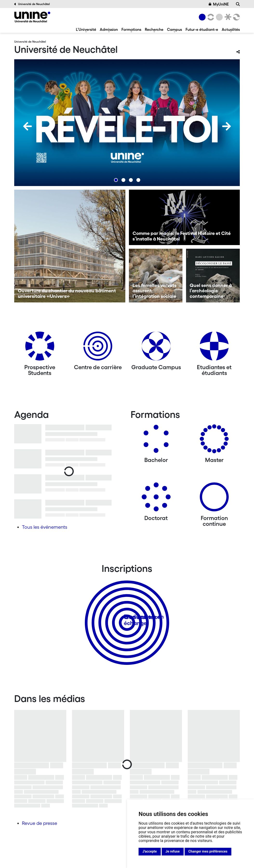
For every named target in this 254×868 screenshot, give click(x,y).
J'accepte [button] (150, 851)
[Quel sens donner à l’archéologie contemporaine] (213, 276)
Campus (174, 29)
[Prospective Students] (40, 348)
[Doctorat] (156, 499)
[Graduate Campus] (156, 348)
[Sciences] (219, 17)
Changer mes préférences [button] (208, 851)
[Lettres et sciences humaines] (210, 17)
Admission (109, 29)
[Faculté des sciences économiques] (236, 17)
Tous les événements (45, 527)
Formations (131, 29)
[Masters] (214, 441)
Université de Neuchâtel (32, 4)
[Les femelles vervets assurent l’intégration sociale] (156, 276)
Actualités (231, 29)
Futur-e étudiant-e (202, 29)
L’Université (86, 29)
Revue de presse (40, 823)
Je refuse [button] (173, 851)
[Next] (227, 126)
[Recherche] (238, 4)
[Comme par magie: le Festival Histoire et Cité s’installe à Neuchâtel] (184, 217)
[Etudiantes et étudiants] (214, 348)
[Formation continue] (214, 499)
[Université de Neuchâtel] (32, 17)
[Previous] (27, 126)
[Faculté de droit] (227, 17)
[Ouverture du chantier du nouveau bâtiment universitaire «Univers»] (70, 246)
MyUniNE (219, 4)
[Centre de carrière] (98, 348)
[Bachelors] (156, 441)
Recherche (154, 29)
